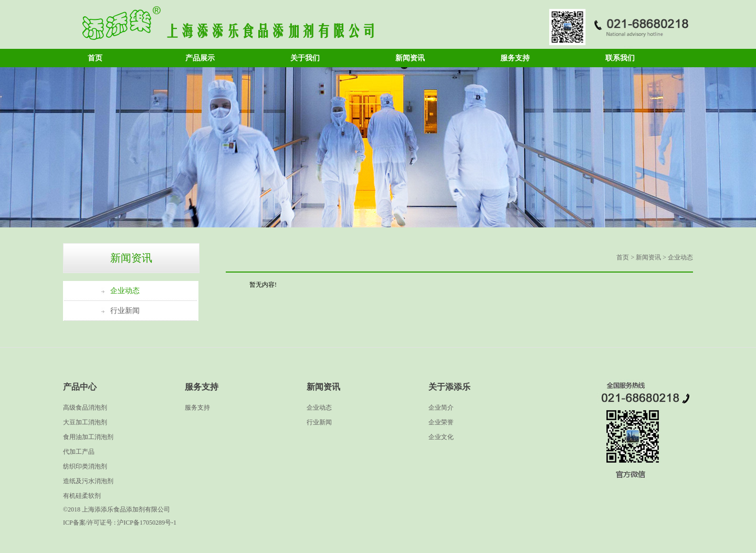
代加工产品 (79, 452)
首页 (95, 58)
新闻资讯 (410, 58)
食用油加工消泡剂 (88, 437)
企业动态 (125, 291)
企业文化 (441, 437)
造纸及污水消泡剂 (88, 481)
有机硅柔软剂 (82, 496)
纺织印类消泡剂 (85, 466)
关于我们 (305, 58)
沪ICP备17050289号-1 (147, 523)
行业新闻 (125, 311)
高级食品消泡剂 (85, 408)
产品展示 (200, 58)
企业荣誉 (441, 422)
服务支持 (515, 58)
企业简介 (441, 408)
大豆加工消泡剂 (85, 422)
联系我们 (620, 58)
